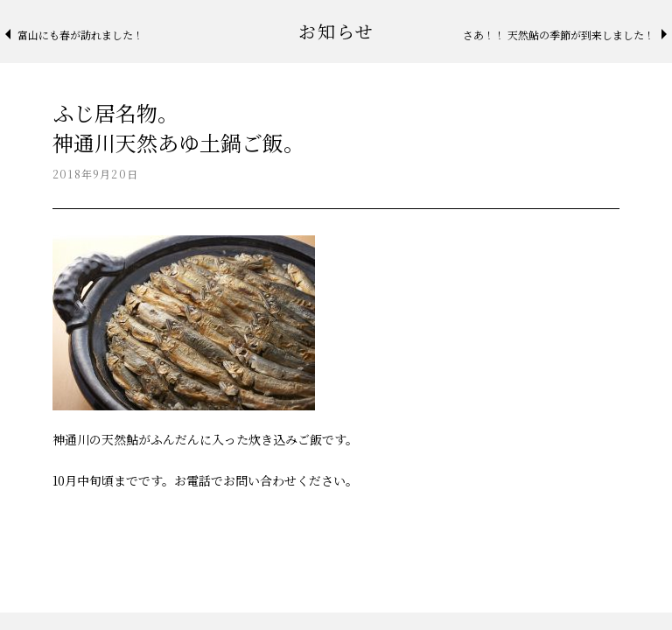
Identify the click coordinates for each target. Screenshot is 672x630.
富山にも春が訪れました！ (80, 35)
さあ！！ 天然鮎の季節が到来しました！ (559, 35)
